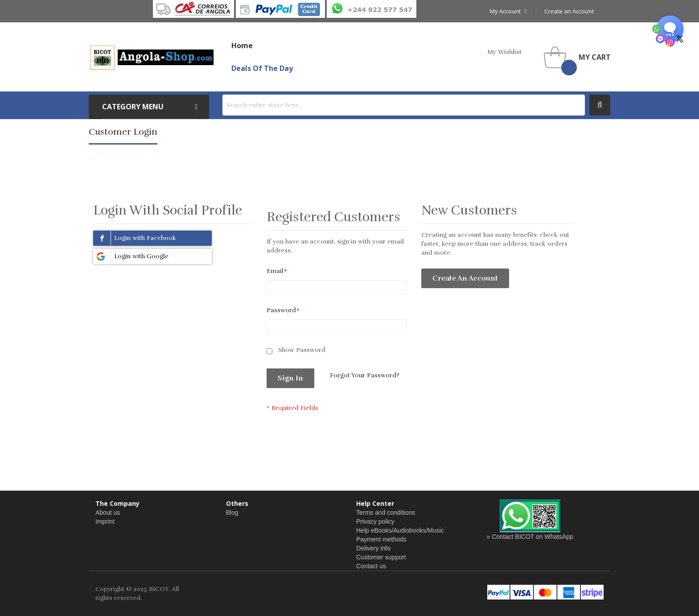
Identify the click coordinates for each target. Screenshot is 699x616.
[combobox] (404, 105)
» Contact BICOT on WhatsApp (530, 537)
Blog (232, 513)
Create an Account (569, 11)
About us (108, 513)
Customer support (381, 557)
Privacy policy (375, 521)
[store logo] (151, 57)
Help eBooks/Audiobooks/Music (400, 530)
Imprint (105, 521)
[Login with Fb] (152, 238)
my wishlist (504, 52)
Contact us (371, 566)
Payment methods (381, 539)
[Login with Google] (152, 256)
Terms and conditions (386, 513)
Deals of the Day (262, 68)
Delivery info (373, 548)
